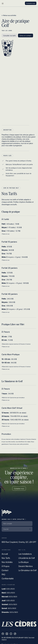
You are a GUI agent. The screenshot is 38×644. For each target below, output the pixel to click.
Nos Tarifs (6, 558)
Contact (5, 570)
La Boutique (23, 562)
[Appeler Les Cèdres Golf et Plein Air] (15, 634)
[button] (3, 3)
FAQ (3, 574)
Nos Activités (7, 562)
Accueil (5, 554)
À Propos (5, 566)
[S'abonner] (30, 529)
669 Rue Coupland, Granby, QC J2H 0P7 (19, 542)
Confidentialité (8, 579)
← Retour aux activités (9, 15)
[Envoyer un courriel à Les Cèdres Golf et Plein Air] (11, 634)
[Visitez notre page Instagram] (7, 634)
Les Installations (25, 554)
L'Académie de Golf (27, 558)
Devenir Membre (26, 566)
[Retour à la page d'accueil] (7, 513)
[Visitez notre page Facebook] (3, 634)
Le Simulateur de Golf (27, 570)
